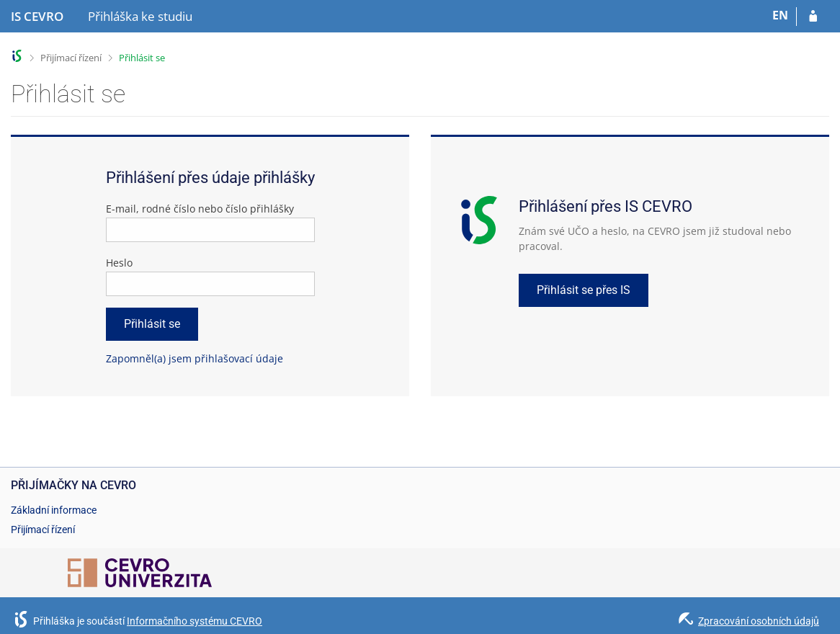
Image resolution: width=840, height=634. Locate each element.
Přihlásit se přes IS (584, 290)
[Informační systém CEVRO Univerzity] (37, 17)
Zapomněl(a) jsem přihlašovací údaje (195, 358)
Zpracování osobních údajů (759, 621)
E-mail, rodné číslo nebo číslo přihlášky (200, 209)
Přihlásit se (142, 58)
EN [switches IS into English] (780, 15)
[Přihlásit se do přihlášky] (813, 17)
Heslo (119, 263)
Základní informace (54, 510)
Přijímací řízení (71, 58)
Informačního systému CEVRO (195, 621)
